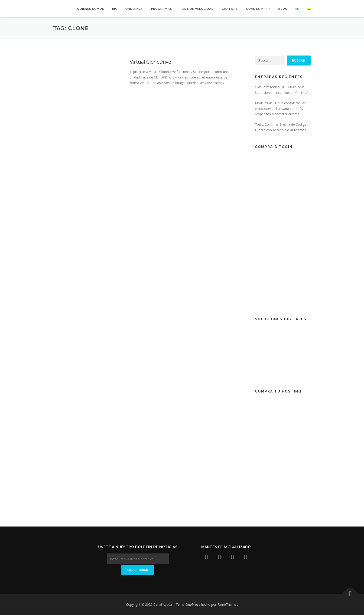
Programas (162, 9)
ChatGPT (230, 9)
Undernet (134, 9)
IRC (115, 9)
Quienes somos (91, 9)
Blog (283, 9)
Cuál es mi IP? (258, 9)
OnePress (193, 604)
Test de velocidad (197, 9)
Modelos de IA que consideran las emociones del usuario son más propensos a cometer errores (280, 109)
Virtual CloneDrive (150, 62)
